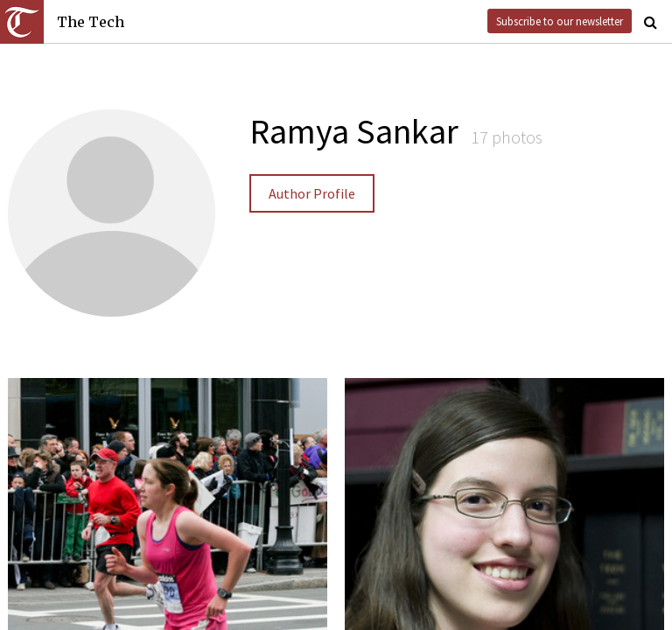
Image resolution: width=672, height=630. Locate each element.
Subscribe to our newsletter (560, 21)
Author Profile (312, 193)
